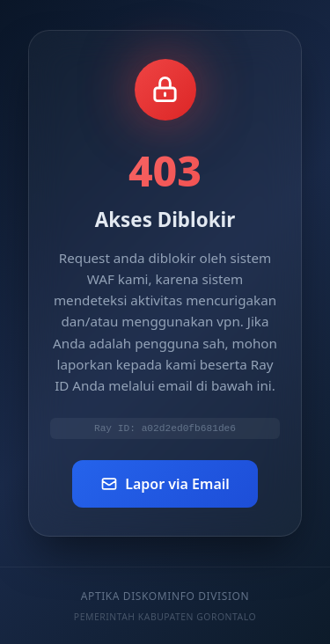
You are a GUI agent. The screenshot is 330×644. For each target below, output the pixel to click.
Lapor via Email (165, 486)
